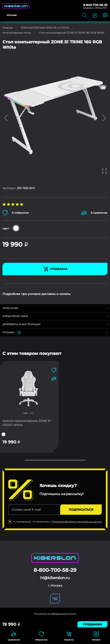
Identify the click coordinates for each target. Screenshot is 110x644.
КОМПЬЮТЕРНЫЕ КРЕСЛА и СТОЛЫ (45, 28)
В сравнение (94, 213)
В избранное (16, 213)
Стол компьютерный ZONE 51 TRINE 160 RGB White (72, 33)
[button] (26, 413)
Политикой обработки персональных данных (77, 522)
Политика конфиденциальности (55, 614)
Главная (8, 28)
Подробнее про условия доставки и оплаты (36, 294)
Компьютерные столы (17, 33)
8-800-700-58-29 (95, 5)
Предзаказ (55, 269)
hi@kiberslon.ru (55, 578)
